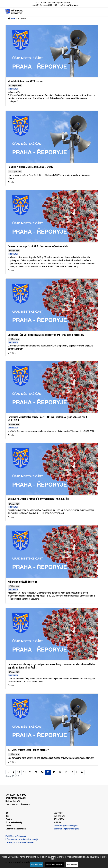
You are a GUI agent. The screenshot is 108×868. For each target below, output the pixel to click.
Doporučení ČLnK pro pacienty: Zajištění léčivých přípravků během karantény (46, 335)
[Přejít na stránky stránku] (13, 772)
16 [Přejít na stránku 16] (54, 772)
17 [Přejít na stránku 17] (60, 772)
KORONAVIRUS (13, 89)
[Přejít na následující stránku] (77, 772)
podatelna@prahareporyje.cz (61, 2)
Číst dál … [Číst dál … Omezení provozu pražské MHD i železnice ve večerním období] (12, 271)
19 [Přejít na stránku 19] (72, 772)
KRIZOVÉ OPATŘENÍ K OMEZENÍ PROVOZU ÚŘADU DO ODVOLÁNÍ (38, 499)
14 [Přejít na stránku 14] (42, 772)
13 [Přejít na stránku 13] (36, 772)
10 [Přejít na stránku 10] (18, 772)
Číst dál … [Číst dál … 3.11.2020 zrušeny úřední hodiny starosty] (12, 762)
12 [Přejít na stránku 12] (30, 772)
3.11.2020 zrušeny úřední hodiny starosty (28, 750)
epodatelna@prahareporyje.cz (67, 829)
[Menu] (101, 12)
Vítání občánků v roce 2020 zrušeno (25, 81)
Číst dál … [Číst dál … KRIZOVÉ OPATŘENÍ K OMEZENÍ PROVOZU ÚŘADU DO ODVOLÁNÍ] (12, 517)
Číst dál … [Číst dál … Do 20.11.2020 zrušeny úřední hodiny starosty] (12, 182)
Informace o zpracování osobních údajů (22, 839)
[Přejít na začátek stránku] (8, 772)
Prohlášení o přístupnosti (16, 836)
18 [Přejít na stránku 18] (66, 772)
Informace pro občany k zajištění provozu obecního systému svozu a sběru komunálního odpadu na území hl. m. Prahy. (51, 666)
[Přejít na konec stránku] (82, 772)
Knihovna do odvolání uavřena (22, 582)
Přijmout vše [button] (36, 865)
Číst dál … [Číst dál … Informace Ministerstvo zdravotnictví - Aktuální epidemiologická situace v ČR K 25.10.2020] (12, 435)
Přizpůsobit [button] (72, 865)
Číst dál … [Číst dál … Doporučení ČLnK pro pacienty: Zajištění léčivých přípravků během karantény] (12, 353)
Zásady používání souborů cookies (20, 842)
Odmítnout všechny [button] (54, 865)
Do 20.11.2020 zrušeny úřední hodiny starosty (30, 167)
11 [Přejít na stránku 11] (24, 772)
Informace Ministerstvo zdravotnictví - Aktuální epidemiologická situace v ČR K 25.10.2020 (47, 419)
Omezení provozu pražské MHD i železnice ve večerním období (38, 246)
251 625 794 (42, 2)
